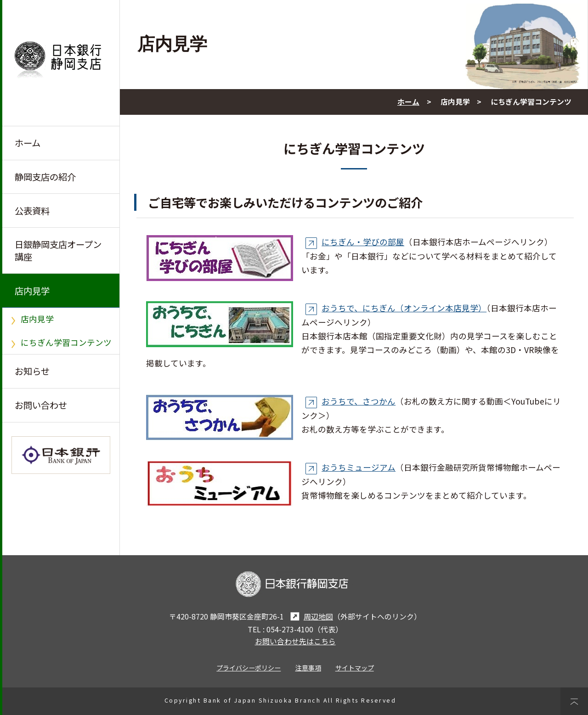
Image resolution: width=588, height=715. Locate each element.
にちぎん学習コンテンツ (66, 342)
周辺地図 (310, 616)
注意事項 (308, 668)
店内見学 (32, 291)
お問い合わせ (41, 405)
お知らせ (32, 371)
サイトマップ (355, 668)
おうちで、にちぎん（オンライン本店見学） (394, 308)
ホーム (28, 143)
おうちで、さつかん (349, 401)
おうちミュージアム (349, 467)
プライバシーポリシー (249, 668)
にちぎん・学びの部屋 (353, 242)
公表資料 (32, 211)
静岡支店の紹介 (45, 177)
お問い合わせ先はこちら (295, 641)
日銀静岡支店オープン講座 (58, 250)
